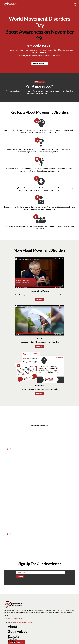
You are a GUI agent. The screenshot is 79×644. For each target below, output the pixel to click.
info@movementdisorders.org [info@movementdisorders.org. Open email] (13, 618)
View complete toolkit (39, 426)
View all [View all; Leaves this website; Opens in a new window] (39, 346)
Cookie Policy (12, 641)
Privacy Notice (12, 639)
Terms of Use (12, 637)
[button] (75, 4)
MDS (61, 612)
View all (39, 299)
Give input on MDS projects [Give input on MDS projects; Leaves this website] (23, 622)
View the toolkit (39, 63)
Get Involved (18, 632)
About (13, 627)
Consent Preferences (14, 643)
